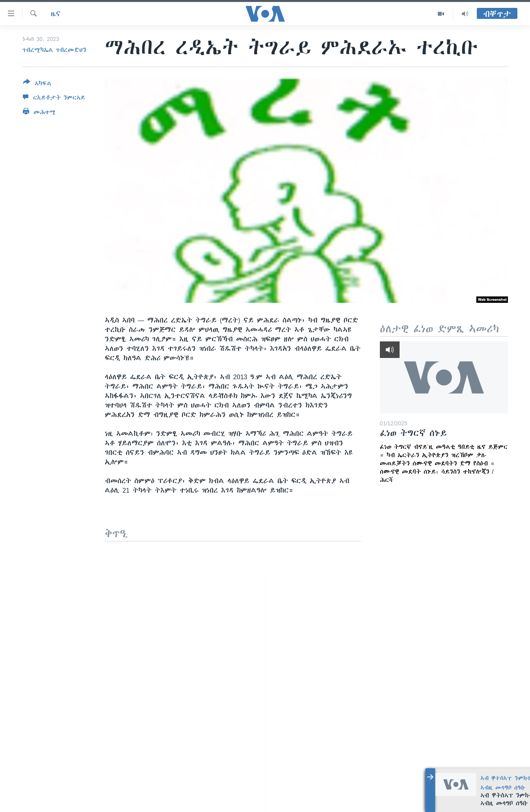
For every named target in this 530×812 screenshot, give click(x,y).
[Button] (37, 84)
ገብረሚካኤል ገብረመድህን (54, 50)
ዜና (56, 14)
